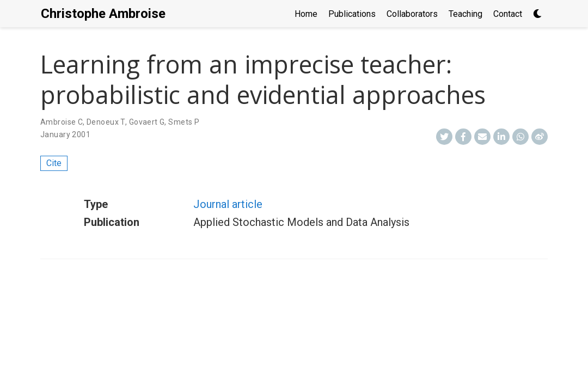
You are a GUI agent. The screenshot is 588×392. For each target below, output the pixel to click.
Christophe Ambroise (103, 14)
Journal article (228, 204)
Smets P (184, 122)
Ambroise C (62, 122)
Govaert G (147, 122)
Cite (54, 163)
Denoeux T (106, 122)
